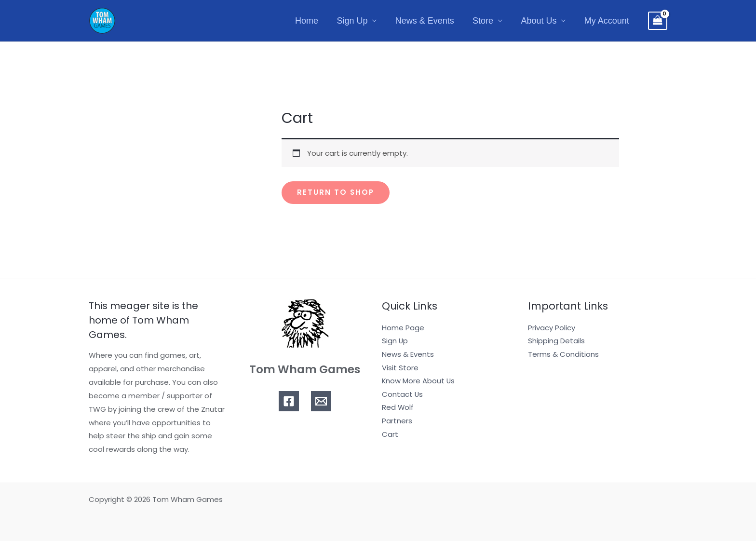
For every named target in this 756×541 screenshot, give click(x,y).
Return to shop (336, 193)
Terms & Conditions (563, 354)
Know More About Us (419, 381)
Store (486, 21)
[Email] (321, 401)
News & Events (429, 21)
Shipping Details (556, 341)
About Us (540, 21)
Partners (397, 422)
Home (313, 21)
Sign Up (357, 21)
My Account (607, 21)
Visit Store (400, 368)
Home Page (403, 328)
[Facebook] (289, 401)
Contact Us (403, 395)
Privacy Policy (552, 328)
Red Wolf (398, 408)
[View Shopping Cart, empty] (658, 21)
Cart (390, 435)
